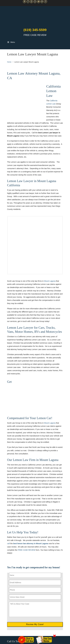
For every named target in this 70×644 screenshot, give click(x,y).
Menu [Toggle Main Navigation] (11, 42)
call (8, 544)
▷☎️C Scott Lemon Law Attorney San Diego (35, 16)
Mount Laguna (50, 281)
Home (9, 62)
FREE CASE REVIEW (27, 550)
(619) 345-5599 (35, 30)
